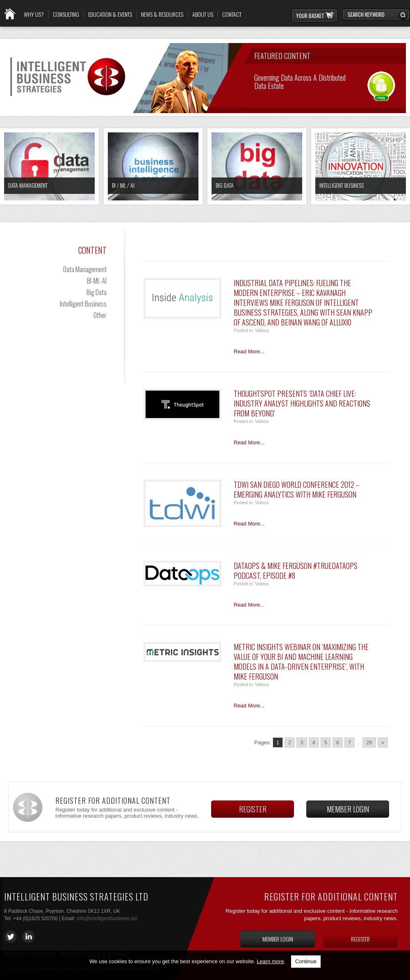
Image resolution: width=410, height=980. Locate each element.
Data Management (28, 185)
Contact (232, 14)
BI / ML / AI (123, 185)
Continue (306, 961)
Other (100, 315)
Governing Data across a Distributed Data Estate (300, 81)
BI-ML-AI (97, 281)
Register (253, 809)
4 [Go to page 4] (314, 742)
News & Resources (162, 14)
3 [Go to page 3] (302, 742)
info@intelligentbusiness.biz (107, 919)
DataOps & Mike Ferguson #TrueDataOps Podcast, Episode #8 (296, 571)
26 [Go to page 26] (369, 742)
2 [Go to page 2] (290, 742)
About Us (203, 14)
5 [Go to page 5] (326, 742)
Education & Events (110, 14)
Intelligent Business (342, 185)
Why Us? (34, 14)
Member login (348, 809)
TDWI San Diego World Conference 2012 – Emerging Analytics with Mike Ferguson (297, 489)
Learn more (270, 961)
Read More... (249, 351)
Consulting (66, 14)
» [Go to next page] (383, 742)
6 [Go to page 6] (338, 742)
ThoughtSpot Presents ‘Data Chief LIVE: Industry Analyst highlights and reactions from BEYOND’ (302, 403)
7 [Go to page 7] (350, 742)
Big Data (225, 185)
